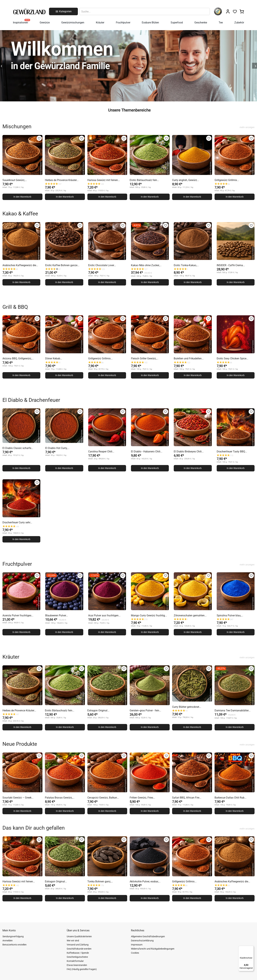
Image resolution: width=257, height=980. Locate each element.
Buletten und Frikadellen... (189, 358)
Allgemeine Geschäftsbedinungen (148, 936)
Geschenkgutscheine (77, 957)
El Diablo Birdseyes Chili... (189, 452)
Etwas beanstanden (77, 965)
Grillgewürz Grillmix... (227, 180)
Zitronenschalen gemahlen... (190, 615)
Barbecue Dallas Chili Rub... (230, 798)
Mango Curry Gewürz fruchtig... (149, 615)
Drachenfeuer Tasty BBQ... (232, 452)
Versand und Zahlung (78, 945)
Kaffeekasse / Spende (78, 953)
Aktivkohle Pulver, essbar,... (145, 881)
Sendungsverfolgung (13, 936)
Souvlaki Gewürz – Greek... (18, 798)
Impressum (137, 945)
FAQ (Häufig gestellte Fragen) (82, 969)
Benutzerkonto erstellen (15, 945)
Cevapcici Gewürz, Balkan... (103, 798)
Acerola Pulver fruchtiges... (18, 615)
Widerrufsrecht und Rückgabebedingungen (153, 949)
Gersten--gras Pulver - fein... (145, 710)
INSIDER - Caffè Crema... (231, 265)
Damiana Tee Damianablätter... (232, 710)
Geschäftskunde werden (79, 949)
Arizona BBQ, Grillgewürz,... (18, 358)
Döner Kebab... (54, 358)
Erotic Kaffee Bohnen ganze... (62, 265)
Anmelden (8, 941)
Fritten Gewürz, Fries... (142, 798)
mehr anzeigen (247, 127)
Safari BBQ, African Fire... (187, 798)
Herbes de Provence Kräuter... (62, 180)
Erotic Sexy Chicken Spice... (232, 358)
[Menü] (252, 948)
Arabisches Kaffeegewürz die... (20, 265)
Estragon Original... (98, 710)
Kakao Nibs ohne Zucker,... (146, 265)
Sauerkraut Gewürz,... (15, 180)
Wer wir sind (73, 941)
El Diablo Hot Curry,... (57, 448)
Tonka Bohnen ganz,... (100, 881)
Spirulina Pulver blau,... (230, 615)
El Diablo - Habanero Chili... (147, 452)
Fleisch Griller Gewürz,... (145, 358)
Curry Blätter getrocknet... (187, 707)
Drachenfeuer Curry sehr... (17, 522)
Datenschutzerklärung (142, 941)
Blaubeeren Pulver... (57, 615)
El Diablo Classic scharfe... (18, 448)
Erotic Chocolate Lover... (102, 265)
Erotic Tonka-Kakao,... (186, 265)
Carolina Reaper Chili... (101, 452)
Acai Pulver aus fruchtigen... (104, 615)
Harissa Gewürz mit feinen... (104, 180)
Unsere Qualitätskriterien (79, 936)
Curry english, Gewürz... (186, 180)
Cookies (135, 953)
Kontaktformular (75, 961)
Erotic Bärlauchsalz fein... (144, 180)
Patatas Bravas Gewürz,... (60, 798)
